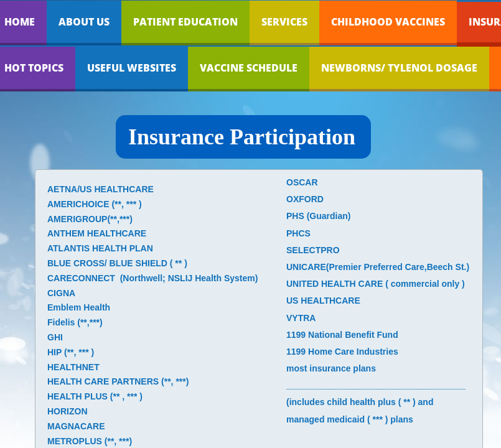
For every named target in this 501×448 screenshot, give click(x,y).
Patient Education (185, 22)
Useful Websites (132, 68)
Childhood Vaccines (388, 22)
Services (284, 22)
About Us (84, 22)
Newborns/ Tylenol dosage (399, 68)
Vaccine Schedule (249, 68)
